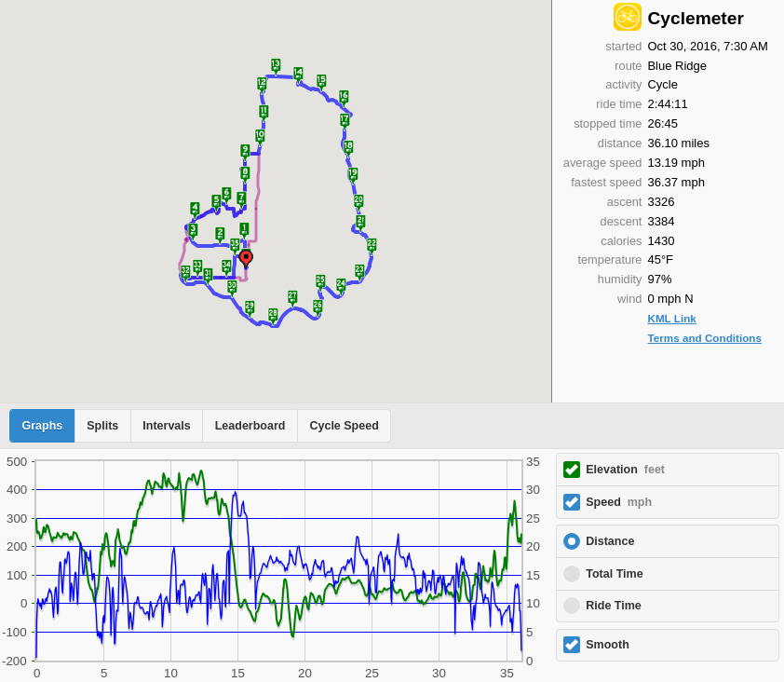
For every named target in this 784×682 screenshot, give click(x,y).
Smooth (608, 645)
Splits (102, 426)
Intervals (166, 426)
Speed (619, 502)
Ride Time (614, 606)
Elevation (625, 470)
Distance (610, 541)
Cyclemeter (695, 18)
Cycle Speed (344, 426)
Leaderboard (250, 426)
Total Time (614, 574)
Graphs (43, 426)
